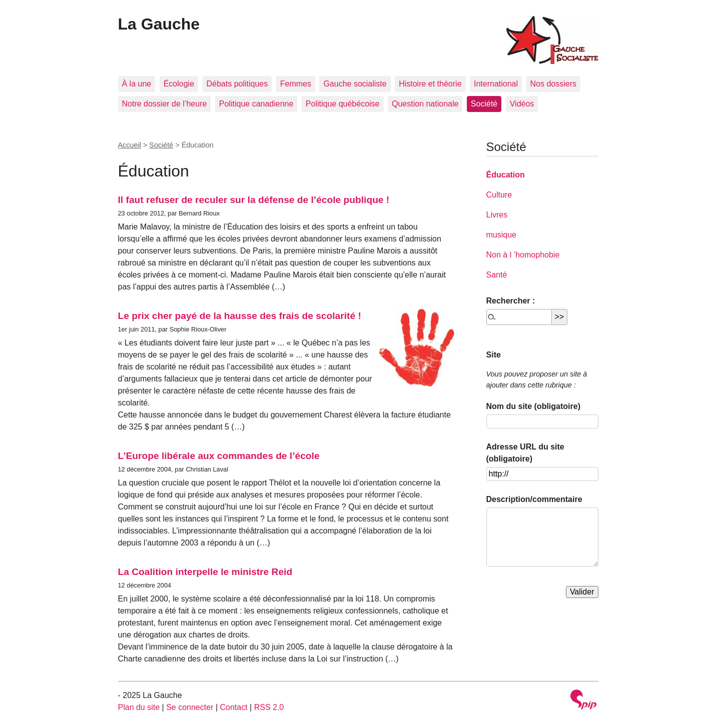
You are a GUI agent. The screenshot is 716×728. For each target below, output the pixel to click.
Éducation (506, 175)
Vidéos (522, 104)
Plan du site (139, 707)
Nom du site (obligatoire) (533, 406)
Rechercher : (511, 301)
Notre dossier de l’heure (165, 104)
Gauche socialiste (355, 84)
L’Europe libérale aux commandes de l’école (219, 456)
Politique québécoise (343, 104)
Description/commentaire (534, 499)
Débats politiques (237, 84)
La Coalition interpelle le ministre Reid (205, 572)
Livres (497, 215)
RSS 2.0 (269, 707)
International (496, 84)
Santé (497, 275)
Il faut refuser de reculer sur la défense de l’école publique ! (254, 200)
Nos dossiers (553, 84)
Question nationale (425, 104)
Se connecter (190, 707)
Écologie (179, 84)
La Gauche (159, 24)
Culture (499, 195)
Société (484, 104)
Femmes (296, 84)
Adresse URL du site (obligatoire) (525, 453)
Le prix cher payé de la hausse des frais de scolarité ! (240, 316)
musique (501, 235)
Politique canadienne (256, 104)
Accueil (130, 145)
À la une (137, 84)
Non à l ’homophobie (523, 255)
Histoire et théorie (430, 84)
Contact (233, 707)
